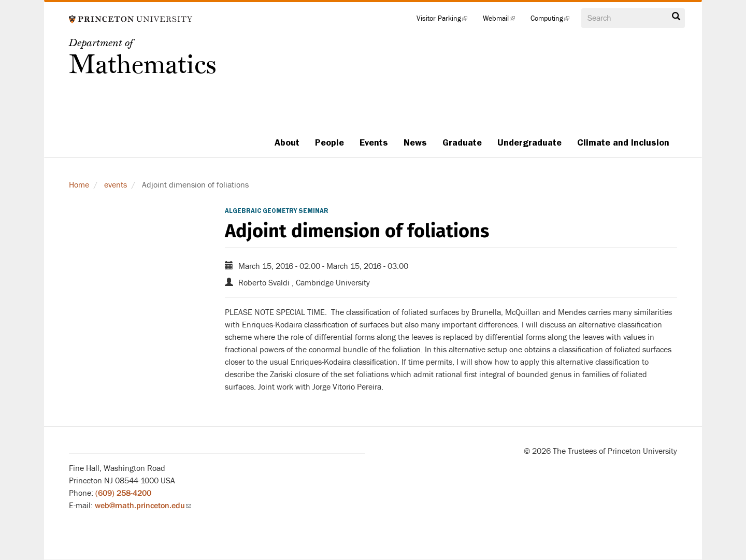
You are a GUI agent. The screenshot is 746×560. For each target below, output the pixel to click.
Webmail (503, 21)
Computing (554, 21)
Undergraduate (529, 142)
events (116, 185)
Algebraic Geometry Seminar (277, 211)
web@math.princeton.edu (143, 506)
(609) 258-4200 (123, 493)
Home (79, 185)
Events (374, 142)
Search (676, 17)
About (287, 142)
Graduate (462, 142)
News (415, 142)
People (329, 142)
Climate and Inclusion (623, 142)
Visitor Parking (446, 21)
